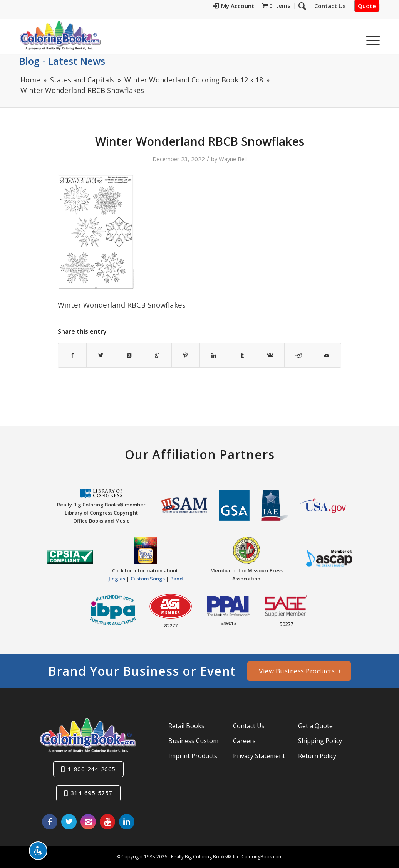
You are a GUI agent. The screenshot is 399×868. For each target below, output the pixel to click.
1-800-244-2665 (92, 769)
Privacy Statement (259, 756)
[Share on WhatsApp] (157, 355)
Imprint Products (193, 756)
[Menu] (370, 38)
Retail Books (186, 726)
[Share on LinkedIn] (214, 355)
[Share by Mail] (327, 355)
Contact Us (249, 726)
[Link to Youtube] (107, 822)
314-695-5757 (92, 793)
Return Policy (317, 756)
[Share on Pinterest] (186, 355)
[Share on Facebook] (72, 355)
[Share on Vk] (270, 355)
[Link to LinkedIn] (127, 822)
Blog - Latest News (62, 61)
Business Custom (193, 741)
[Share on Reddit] (298, 355)
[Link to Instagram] (88, 822)
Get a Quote (315, 726)
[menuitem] (234, 7)
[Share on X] (101, 355)
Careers (244, 741)
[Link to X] (69, 822)
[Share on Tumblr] (242, 355)
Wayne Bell (233, 159)
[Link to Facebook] (50, 822)
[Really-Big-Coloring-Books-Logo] (60, 35)
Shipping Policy (320, 741)
